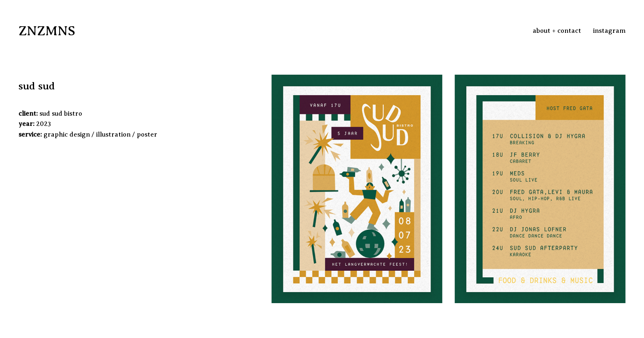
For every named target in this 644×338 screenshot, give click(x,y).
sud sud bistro (61, 114)
